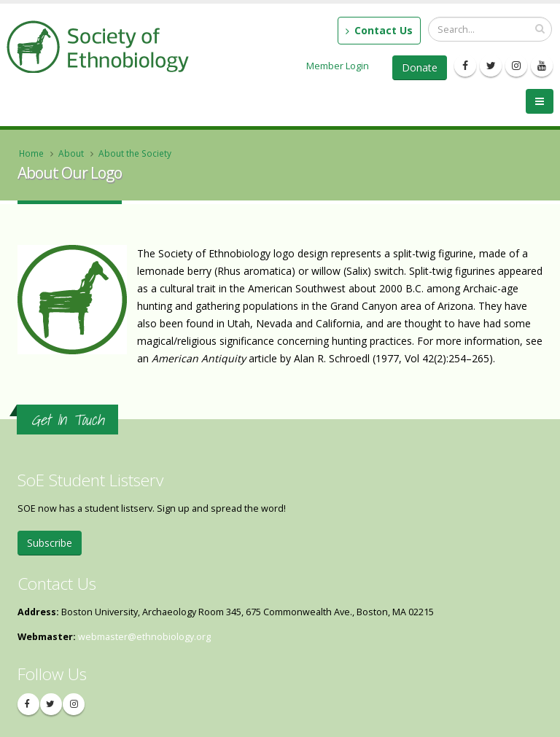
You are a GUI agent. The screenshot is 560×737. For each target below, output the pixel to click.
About (71, 153)
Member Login (338, 66)
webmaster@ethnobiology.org (144, 637)
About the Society (135, 153)
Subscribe (50, 543)
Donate (420, 67)
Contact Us (379, 30)
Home (31, 153)
